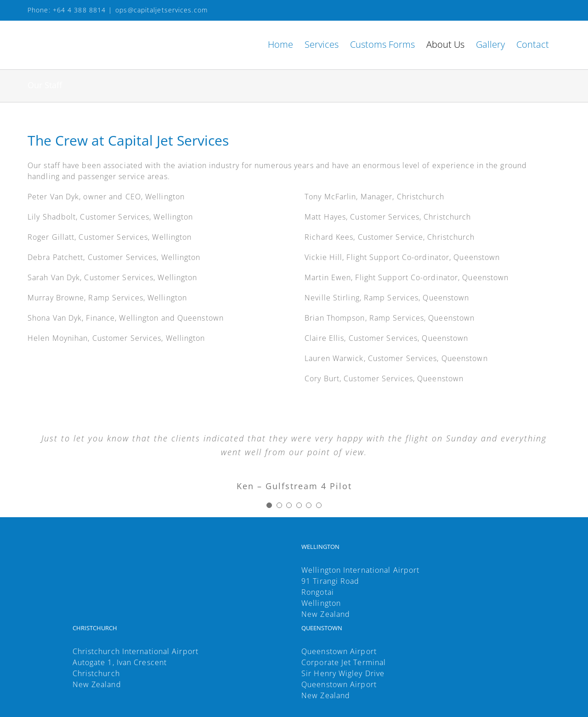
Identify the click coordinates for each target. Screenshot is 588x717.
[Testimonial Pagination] (269, 505)
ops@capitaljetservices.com (161, 10)
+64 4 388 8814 (79, 10)
